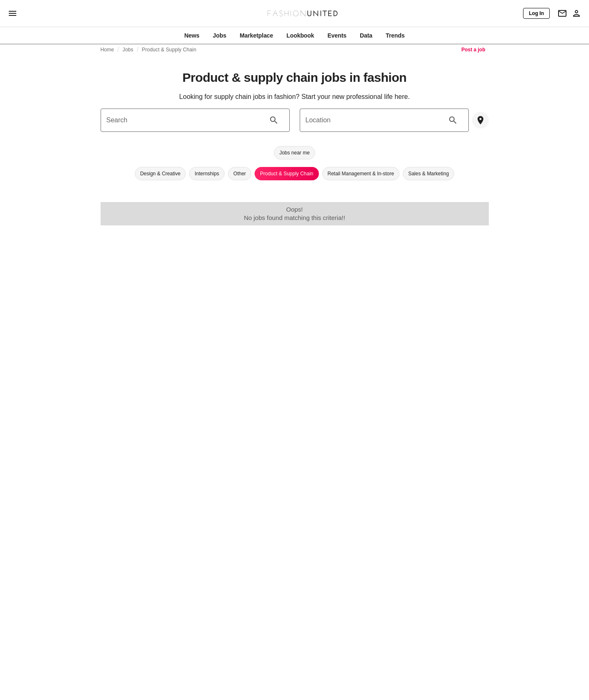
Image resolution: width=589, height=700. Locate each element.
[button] (294, 153)
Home (107, 50)
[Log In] (536, 13)
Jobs (128, 50)
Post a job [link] (473, 50)
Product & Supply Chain (169, 50)
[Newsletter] (562, 13)
